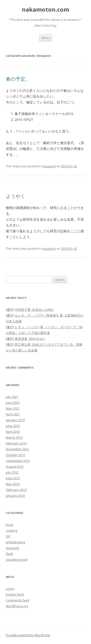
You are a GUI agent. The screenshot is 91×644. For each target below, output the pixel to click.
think (9, 554)
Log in (10, 589)
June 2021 (13, 403)
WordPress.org (17, 606)
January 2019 (15, 420)
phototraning (15, 542)
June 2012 (13, 478)
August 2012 (15, 466)
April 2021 (13, 414)
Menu (45, 38)
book (10, 525)
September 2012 (18, 461)
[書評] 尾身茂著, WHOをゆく (26, 339)
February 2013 (16, 443)
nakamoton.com (45, 10)
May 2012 (13, 484)
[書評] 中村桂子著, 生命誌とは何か (30, 310)
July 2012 (12, 472)
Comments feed (18, 600)
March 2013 (14, 437)
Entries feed (15, 594)
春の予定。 (18, 79)
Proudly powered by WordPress (28, 635)
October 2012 (16, 455)
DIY (8, 536)
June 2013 (13, 426)
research (49, 166)
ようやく (16, 196)
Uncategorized (17, 559)
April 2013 (13, 432)
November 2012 (17, 449)
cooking (12, 530)
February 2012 (16, 490)
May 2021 (13, 408)
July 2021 (12, 397)
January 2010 (15, 496)
